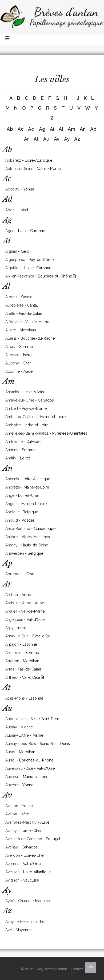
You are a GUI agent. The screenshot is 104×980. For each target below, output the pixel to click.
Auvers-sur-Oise (19, 768)
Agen (10, 231)
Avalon (11, 814)
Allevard (12, 355)
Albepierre (14, 305)
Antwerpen (15, 553)
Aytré (10, 901)
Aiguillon (13, 268)
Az (77, 139)
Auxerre (12, 785)
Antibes (12, 537)
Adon (10, 210)
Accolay (12, 189)
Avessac (12, 872)
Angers (11, 504)
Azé (9, 930)
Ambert (12, 408)
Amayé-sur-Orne (20, 400)
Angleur (12, 512)
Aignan (11, 251)
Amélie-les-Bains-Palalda (27, 433)
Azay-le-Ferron (19, 922)
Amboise (13, 425)
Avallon (12, 806)
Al (61, 129)
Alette (10, 314)
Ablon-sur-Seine (19, 169)
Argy (9, 628)
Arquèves (13, 653)
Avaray (11, 831)
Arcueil (11, 611)
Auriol (10, 760)
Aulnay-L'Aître (17, 735)
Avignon (12, 880)
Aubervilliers (16, 719)
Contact (77, 969)
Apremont (14, 574)
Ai (52, 129)
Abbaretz (13, 160)
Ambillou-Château (21, 417)
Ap (93, 129)
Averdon (13, 855)
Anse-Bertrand (18, 529)
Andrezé (13, 487)
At (36, 139)
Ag (42, 129)
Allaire (11, 330)
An (83, 129)
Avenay (12, 847)
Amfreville (14, 442)
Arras (10, 669)
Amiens (12, 450)
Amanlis (12, 392)
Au (46, 139)
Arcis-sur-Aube (18, 603)
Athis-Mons (15, 698)
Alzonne (13, 371)
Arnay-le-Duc (17, 636)
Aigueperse (15, 260)
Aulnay (11, 727)
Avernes (12, 864)
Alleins (11, 338)
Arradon (12, 661)
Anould (12, 520)
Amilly (11, 458)
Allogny (12, 363)
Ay (67, 139)
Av (57, 139)
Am (71, 129)
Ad (31, 129)
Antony (11, 545)
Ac (21, 129)
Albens (11, 297)
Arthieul (12, 677)
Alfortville (13, 322)
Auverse (12, 777)
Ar (27, 139)
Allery (10, 347)
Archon (12, 595)
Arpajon (12, 644)
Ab (10, 129)
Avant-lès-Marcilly (21, 822)
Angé (10, 495)
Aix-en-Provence (20, 276)
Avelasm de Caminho (24, 839)
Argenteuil (14, 620)
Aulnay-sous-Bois (21, 744)
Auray (10, 752)
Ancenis (12, 479)
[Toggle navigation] (7, 40)
